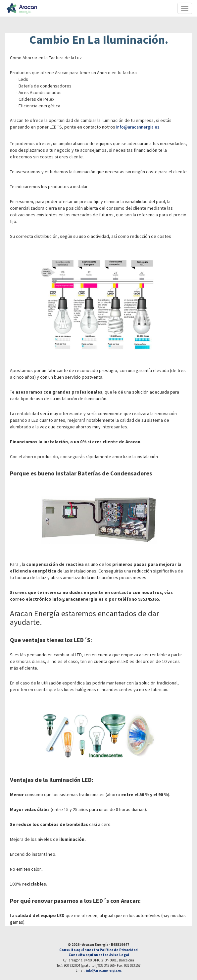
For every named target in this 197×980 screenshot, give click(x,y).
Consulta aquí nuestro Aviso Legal (99, 955)
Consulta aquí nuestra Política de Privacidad (98, 950)
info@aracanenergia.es (104, 970)
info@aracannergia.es (138, 127)
